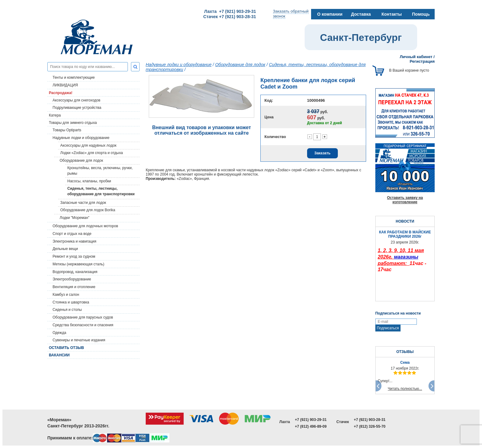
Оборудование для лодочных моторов (85, 226)
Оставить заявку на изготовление (405, 200)
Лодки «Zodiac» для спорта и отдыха (92, 153)
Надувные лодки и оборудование (81, 138)
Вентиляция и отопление (74, 287)
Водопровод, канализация (75, 272)
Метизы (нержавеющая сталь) (78, 264)
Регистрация (422, 61)
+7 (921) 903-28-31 (370, 420)
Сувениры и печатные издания (79, 340)
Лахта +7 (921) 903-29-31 (230, 11)
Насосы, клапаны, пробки (89, 181)
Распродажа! (61, 93)
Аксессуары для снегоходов (76, 100)
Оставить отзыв (66, 348)
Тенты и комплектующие (74, 77)
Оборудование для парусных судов (83, 317)
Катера (55, 115)
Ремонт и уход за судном (74, 256)
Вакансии (59, 355)
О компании (330, 14)
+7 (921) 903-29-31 (311, 420)
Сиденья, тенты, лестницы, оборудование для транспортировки (101, 191)
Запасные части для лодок (83, 203)
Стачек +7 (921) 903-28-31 (229, 17)
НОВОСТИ (405, 221)
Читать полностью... (405, 389)
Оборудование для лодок (81, 161)
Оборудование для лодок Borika (88, 210)
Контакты (392, 14)
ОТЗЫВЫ (405, 352)
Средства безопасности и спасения (83, 325)
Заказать (322, 153)
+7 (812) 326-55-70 (370, 426)
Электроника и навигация (74, 241)
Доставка (361, 14)
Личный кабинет (416, 57)
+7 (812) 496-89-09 (311, 426)
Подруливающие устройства (77, 108)
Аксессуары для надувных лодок (88, 145)
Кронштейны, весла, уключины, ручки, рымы (100, 171)
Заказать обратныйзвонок (291, 14)
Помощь (421, 14)
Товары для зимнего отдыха (73, 123)
